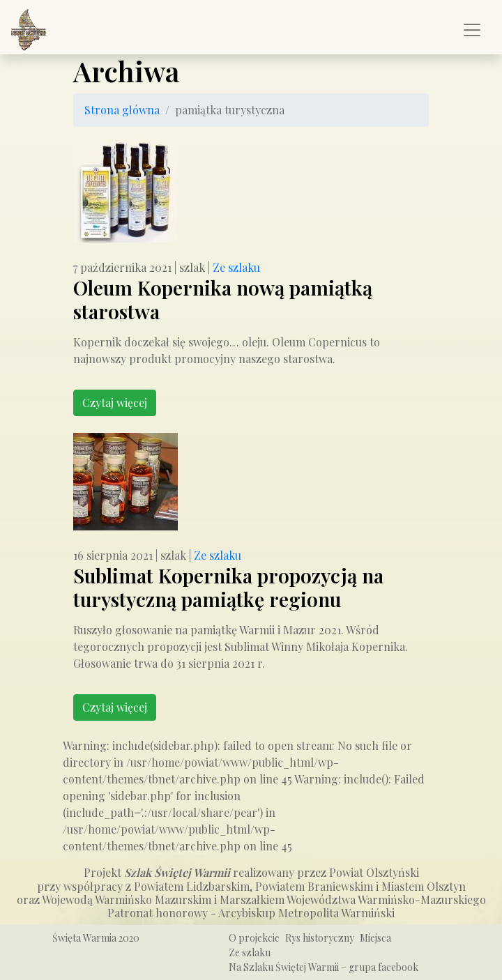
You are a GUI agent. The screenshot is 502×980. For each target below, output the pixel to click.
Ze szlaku (236, 267)
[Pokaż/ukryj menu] (472, 30)
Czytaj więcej (115, 403)
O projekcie (254, 938)
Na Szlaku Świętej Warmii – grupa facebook (324, 967)
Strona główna (122, 110)
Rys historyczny (320, 938)
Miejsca (375, 938)
